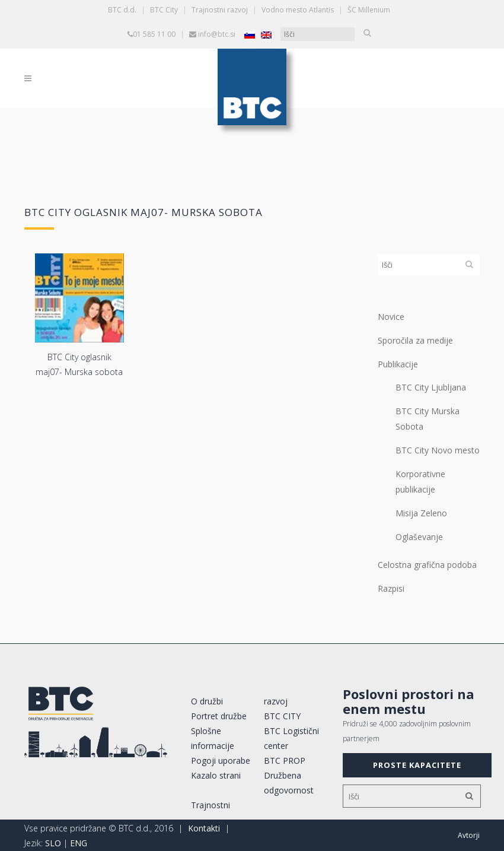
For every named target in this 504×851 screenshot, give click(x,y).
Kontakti (204, 828)
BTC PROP (285, 760)
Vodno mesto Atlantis (298, 10)
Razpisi (391, 588)
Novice (391, 317)
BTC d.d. (122, 10)
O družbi (207, 701)
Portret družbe (219, 716)
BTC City (164, 10)
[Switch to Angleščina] (266, 35)
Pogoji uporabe (221, 760)
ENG (79, 843)
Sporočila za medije (415, 340)
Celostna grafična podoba (427, 565)
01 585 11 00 (154, 34)
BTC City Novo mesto (438, 450)
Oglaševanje (419, 537)
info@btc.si (217, 34)
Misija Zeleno (421, 513)
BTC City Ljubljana (431, 387)
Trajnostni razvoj (220, 10)
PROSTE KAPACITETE (417, 765)
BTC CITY (282, 716)
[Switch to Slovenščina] (250, 35)
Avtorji (469, 835)
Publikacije (398, 364)
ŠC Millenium (369, 10)
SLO (53, 843)
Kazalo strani (216, 775)
